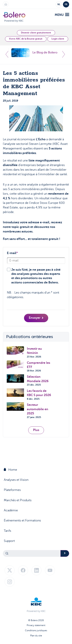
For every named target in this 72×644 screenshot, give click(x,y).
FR (66, 4)
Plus (36, 430)
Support (9, 541)
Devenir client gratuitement (36, 33)
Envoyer (36, 318)
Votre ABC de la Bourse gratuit (26, 39)
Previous (7, 54)
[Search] (32, 553)
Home (10, 470)
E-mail (12, 253)
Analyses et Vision (16, 480)
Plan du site (36, 636)
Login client (58, 39)
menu (62, 15)
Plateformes (12, 490)
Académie (11, 510)
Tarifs (7, 531)
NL (59, 4)
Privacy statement (36, 625)
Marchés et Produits (18, 500)
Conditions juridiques (36, 630)
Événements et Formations (22, 521)
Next (64, 54)
